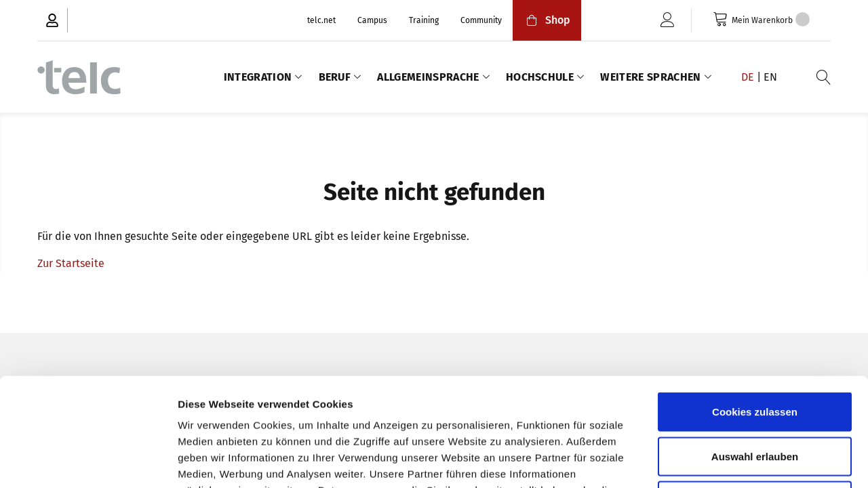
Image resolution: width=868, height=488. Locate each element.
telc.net (321, 20)
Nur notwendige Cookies (755, 399)
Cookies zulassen (755, 310)
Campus (372, 20)
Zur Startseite (71, 263)
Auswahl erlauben (755, 355)
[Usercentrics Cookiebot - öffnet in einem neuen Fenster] (88, 462)
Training (424, 20)
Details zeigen (721, 461)
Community (481, 20)
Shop (547, 20)
